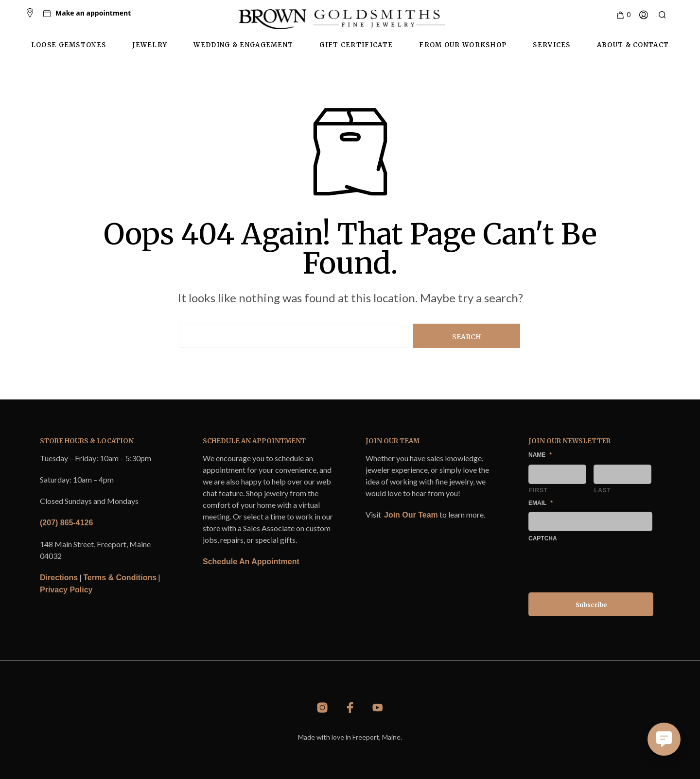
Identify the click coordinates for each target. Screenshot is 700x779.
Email (541, 503)
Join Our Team (411, 515)
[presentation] (602, 566)
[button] (623, 15)
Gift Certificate (356, 45)
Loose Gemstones (69, 45)
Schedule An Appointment (251, 562)
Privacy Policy (66, 590)
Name (540, 455)
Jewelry (150, 45)
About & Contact (633, 45)
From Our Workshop (463, 45)
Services (551, 45)
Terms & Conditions (120, 578)
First (538, 490)
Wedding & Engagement (243, 45)
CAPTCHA (543, 538)
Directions (59, 578)
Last (603, 490)
